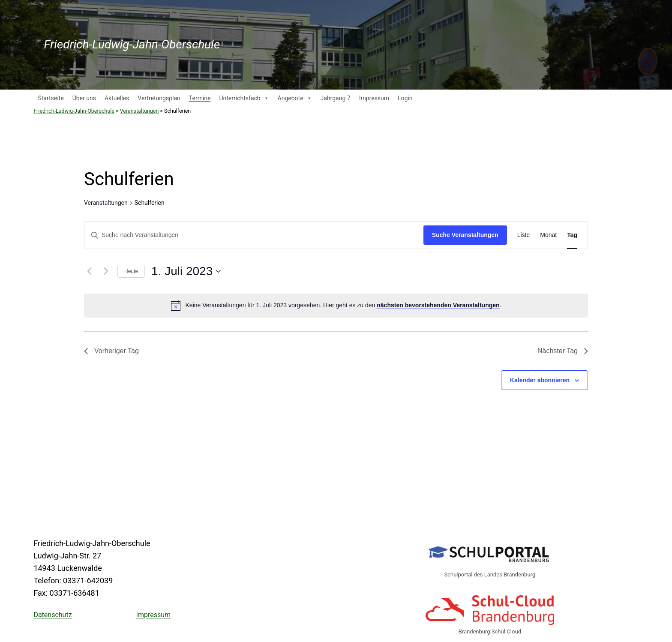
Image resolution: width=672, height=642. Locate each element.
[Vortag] (89, 271)
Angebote (295, 98)
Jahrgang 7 (336, 98)
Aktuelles (117, 98)
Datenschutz (52, 615)
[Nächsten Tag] (106, 271)
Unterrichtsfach (244, 98)
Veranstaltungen (106, 203)
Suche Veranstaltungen (465, 235)
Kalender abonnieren (540, 380)
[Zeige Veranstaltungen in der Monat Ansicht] (548, 235)
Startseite (51, 98)
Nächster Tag (563, 351)
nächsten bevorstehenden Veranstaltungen (438, 305)
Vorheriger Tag (111, 351)
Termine (200, 98)
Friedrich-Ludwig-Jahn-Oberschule (132, 44)
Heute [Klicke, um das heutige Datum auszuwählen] (131, 271)
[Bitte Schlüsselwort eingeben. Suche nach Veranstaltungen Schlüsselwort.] (254, 235)
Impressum (374, 98)
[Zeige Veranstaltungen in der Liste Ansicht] (524, 235)
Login (405, 98)
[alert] (343, 305)
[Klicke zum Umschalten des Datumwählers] (186, 271)
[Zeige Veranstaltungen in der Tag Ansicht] (572, 235)
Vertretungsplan (159, 98)
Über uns (84, 98)
